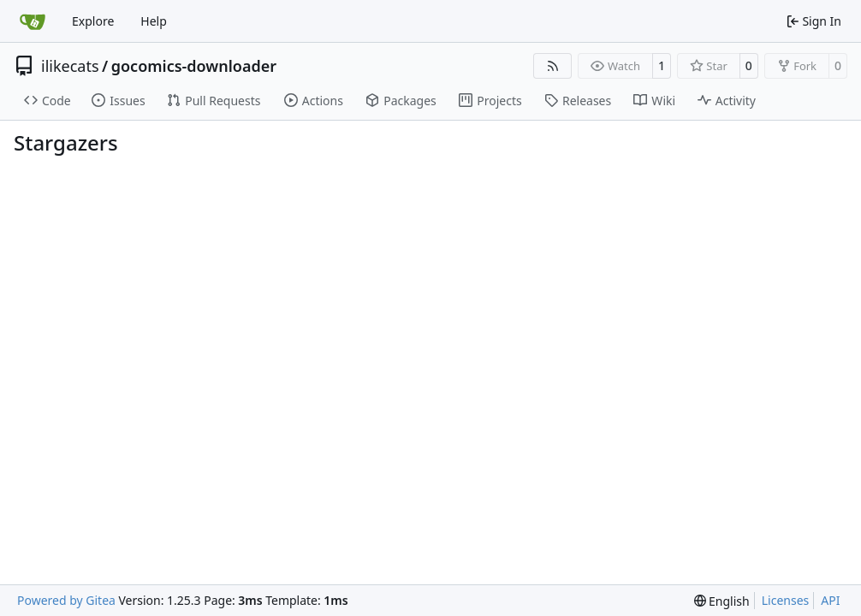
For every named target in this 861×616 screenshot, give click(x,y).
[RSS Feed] (553, 66)
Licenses (786, 600)
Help (154, 21)
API (830, 600)
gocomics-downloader (194, 66)
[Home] (33, 21)
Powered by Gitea (66, 600)
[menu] (722, 601)
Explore (93, 21)
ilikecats (70, 66)
